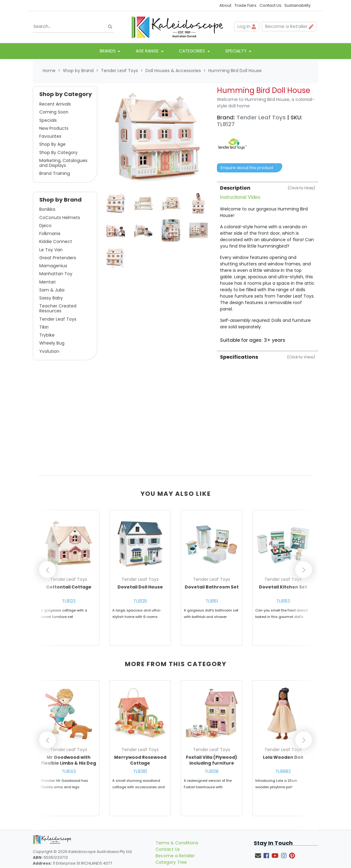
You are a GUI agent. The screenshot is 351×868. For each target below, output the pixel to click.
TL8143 (69, 774)
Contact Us (270, 5)
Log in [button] (247, 27)
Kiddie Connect (56, 242)
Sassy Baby (51, 299)
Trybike (47, 336)
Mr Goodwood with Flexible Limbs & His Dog (69, 763)
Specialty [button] (237, 52)
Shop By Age (52, 145)
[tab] (268, 263)
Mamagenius (53, 266)
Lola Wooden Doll (283, 760)
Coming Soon (54, 113)
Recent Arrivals (55, 105)
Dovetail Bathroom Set (212, 587)
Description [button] (268, 188)
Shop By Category (58, 153)
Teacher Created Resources (58, 309)
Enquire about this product (247, 168)
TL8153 (283, 601)
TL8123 (69, 601)
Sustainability (297, 5)
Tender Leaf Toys (58, 319)
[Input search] (73, 27)
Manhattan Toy (56, 274)
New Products (54, 129)
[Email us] (258, 861)
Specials (48, 121)
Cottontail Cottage (69, 587)
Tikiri (44, 327)
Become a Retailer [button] (289, 27)
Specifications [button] (268, 357)
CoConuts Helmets (60, 218)
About (225, 5)
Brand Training (55, 174)
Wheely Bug (52, 344)
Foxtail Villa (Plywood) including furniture (212, 763)
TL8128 (212, 774)
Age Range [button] (148, 52)
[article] (69, 581)
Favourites (50, 137)
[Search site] (110, 27)
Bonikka (47, 210)
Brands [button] (108, 52)
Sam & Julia (52, 290)
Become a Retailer (175, 861)
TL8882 (283, 774)
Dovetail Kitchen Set (283, 587)
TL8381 (140, 774)
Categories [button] (193, 52)
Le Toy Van (51, 250)
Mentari (47, 282)
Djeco (45, 226)
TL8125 (140, 601)
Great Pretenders (58, 258)
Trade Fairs (245, 5)
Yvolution (49, 352)
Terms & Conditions (177, 848)
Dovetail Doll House (140, 587)
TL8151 (212, 601)
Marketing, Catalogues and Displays (63, 163)
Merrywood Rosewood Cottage (140, 763)
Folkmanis (50, 234)
